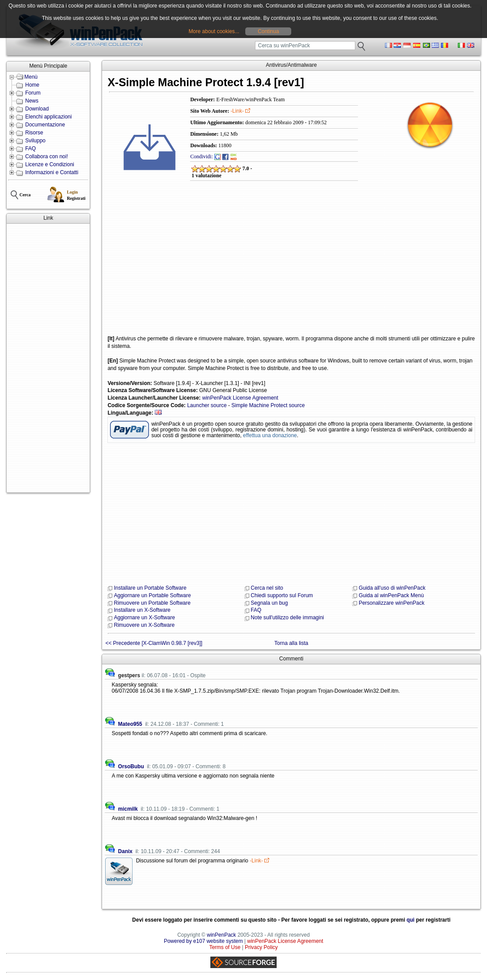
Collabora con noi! (47, 156)
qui (411, 920)
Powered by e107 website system (204, 941)
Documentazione (45, 125)
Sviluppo (35, 141)
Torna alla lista (291, 643)
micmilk (128, 809)
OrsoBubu (131, 766)
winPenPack (221, 935)
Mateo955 (130, 724)
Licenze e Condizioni (50, 164)
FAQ (30, 149)
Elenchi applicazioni (48, 117)
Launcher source (207, 405)
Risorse (34, 133)
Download (37, 109)
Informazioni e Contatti (52, 172)
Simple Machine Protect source (268, 405)
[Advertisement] (48, 358)
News (32, 101)
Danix (125, 851)
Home (32, 85)
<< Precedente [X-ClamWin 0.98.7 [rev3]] (154, 643)
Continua (268, 31)
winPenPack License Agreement (240, 398)
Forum (33, 93)
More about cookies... (214, 31)
